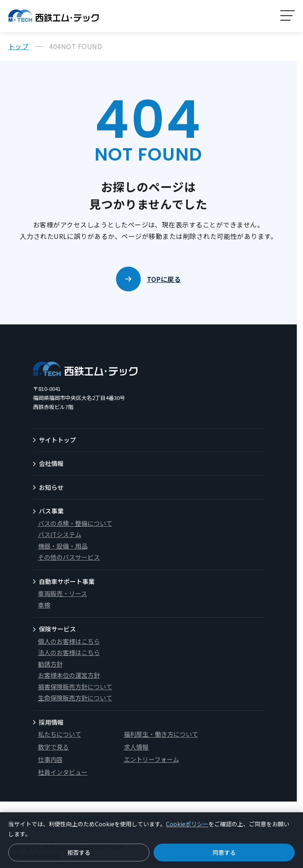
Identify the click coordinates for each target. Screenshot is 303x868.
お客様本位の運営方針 (69, 675)
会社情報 (51, 463)
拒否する (79, 852)
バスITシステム (60, 534)
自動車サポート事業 (67, 581)
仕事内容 (50, 759)
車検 (44, 605)
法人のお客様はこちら (69, 652)
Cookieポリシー (187, 824)
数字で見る (53, 747)
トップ (18, 46)
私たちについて (60, 734)
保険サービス (57, 629)
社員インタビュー (63, 772)
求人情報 (136, 747)
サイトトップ (57, 440)
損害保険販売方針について (75, 687)
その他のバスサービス (69, 557)
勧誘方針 (50, 664)
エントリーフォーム (151, 759)
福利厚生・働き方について (161, 734)
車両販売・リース (63, 593)
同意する (224, 852)
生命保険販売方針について (75, 698)
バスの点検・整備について (75, 523)
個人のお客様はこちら (69, 641)
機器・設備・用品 (63, 546)
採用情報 (51, 722)
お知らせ (51, 487)
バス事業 (51, 511)
